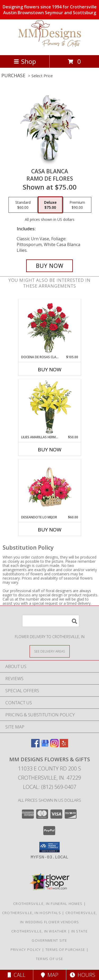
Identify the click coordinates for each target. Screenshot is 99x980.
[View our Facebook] (35, 746)
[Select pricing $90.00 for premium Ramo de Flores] (77, 205)
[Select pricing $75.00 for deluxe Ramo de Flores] (50, 205)
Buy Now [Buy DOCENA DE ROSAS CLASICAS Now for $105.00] (50, 369)
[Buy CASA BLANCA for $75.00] (50, 266)
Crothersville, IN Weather (39, 931)
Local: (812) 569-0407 (50, 787)
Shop (25, 61)
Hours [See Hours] (82, 975)
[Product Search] (51, 621)
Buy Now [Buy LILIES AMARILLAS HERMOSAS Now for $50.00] (50, 450)
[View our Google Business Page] (45, 746)
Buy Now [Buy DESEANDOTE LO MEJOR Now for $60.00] (50, 530)
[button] (49, 847)
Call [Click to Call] (16, 975)
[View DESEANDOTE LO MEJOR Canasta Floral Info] (49, 487)
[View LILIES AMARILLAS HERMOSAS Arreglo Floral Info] (49, 407)
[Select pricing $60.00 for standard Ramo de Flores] (23, 205)
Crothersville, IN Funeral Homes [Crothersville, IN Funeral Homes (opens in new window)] (48, 904)
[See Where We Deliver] (50, 651)
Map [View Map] (50, 975)
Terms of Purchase (65, 950)
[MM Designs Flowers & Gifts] (50, 47)
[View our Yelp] (64, 746)
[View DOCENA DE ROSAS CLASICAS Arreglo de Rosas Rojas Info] (49, 327)
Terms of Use (50, 959)
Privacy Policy (26, 950)
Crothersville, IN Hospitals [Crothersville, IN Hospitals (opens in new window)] (32, 913)
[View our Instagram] (54, 746)
